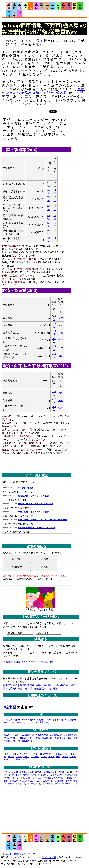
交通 (69, 6)
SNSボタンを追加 (26, 488)
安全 (80, 6)
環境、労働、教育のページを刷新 (33, 512)
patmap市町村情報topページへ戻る (19, 854)
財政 (25, 6)
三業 (53, 6)
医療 (58, 6)
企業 (14, 14)
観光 (20, 14)
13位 (61, 333)
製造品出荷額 (10, 685)
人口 (20, 6)
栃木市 (24, 662)
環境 (74, 6)
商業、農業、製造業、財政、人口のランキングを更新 (43, 520)
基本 (9, 6)
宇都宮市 (8, 662)
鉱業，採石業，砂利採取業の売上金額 (38, 689)
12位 (61, 340)
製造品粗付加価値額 (31, 685)
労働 (9, 14)
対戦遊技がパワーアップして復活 (33, 496)
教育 (64, 6)
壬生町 (40, 662)
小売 (47, 6)
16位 (61, 400)
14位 (61, 325)
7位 (61, 393)
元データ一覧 (49, 857)
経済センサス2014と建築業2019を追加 (35, 504)
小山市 (17, 662)
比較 (14, 6)
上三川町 (49, 662)
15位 (61, 318)
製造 (31, 6)
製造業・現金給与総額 (56, 685)
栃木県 (34, 41)
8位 (61, 356)
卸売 (42, 6)
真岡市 (32, 662)
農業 (36, 6)
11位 (61, 348)
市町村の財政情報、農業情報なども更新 (36, 528)
